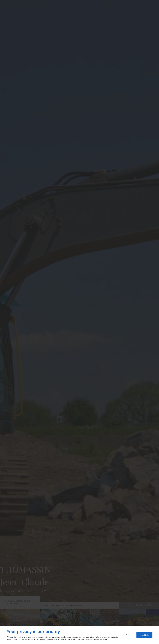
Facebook (104, 639)
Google (96, 639)
